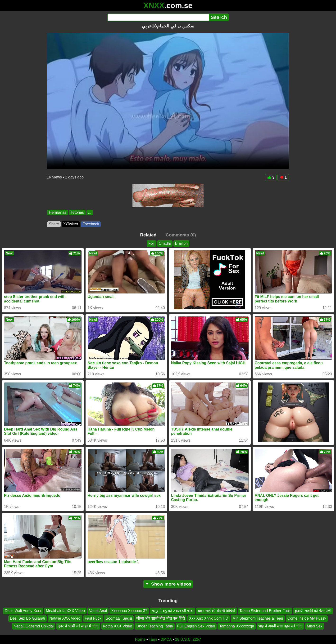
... (90, 212)
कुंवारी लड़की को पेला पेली (313, 611)
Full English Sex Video (196, 626)
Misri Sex (315, 626)
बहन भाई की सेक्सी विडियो (217, 611)
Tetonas (77, 212)
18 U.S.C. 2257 (188, 639)
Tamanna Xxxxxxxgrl (237, 626)
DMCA (166, 639)
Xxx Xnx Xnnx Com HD (209, 618)
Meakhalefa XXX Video (65, 611)
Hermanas (58, 212)
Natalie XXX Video (65, 618)
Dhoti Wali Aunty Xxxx (23, 611)
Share (54, 224)
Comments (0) (181, 235)
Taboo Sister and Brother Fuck (265, 611)
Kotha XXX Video (117, 626)
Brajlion (181, 243)
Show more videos (168, 584)
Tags (153, 639)
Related (148, 235)
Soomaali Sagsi (119, 618)
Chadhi (165, 243)
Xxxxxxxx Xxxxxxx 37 (129, 611)
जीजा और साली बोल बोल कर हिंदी (161, 618)
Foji (151, 243)
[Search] (158, 17)
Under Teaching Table (154, 626)
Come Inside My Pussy (307, 618)
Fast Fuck (93, 618)
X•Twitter (71, 224)
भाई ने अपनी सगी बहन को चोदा (280, 626)
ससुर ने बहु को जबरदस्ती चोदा (172, 611)
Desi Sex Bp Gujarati (28, 618)
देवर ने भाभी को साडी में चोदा (78, 626)
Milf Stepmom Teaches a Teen (258, 618)
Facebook (91, 224)
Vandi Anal (98, 611)
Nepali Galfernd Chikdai (34, 626)
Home (140, 639)
